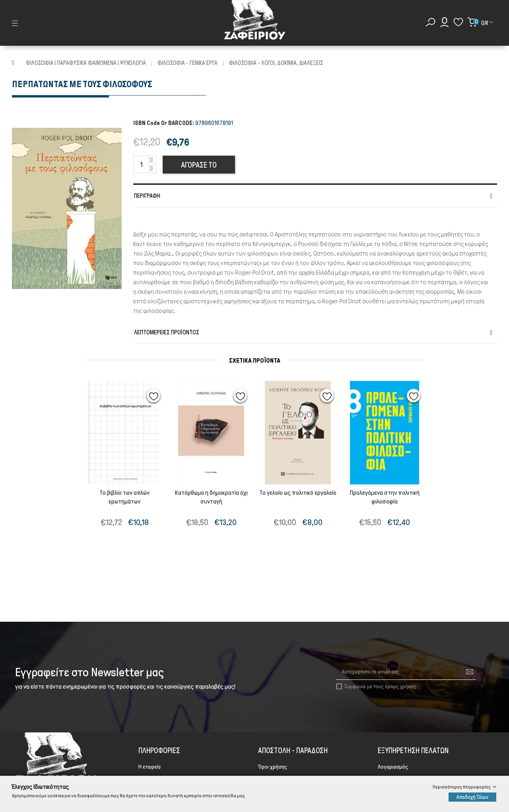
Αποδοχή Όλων (472, 797)
